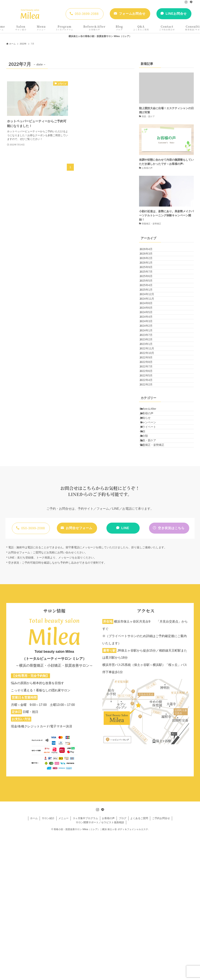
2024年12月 (150, 332)
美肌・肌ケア (152, 580)
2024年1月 (150, 398)
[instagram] (186, 2)
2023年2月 (150, 414)
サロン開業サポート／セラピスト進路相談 (100, 968)
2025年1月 (150, 324)
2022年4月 (150, 487)
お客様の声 (151, 531)
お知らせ (149, 539)
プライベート (152, 556)
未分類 (148, 572)
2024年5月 (150, 365)
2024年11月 (150, 341)
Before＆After (152, 523)
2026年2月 (150, 267)
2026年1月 (150, 275)
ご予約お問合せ (161, 964)
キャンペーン (152, 548)
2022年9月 (150, 446)
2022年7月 (150, 463)
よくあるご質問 (139, 964)
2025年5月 (150, 308)
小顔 (147, 564)
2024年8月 (150, 349)
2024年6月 (150, 357)
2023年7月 (150, 406)
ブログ (123, 964)
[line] (191, 2)
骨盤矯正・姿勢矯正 (156, 588)
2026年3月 (150, 259)
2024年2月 (150, 389)
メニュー (63, 964)
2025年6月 (150, 300)
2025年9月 (150, 284)
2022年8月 (150, 455)
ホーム (34, 964)
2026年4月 (150, 251)
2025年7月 (150, 292)
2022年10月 (150, 438)
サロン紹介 (48, 964)
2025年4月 (150, 316)
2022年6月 (150, 471)
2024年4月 (150, 373)
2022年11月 (150, 430)
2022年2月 (150, 495)
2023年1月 (150, 422)
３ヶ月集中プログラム (85, 964)
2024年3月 (150, 381)
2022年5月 (150, 479)
